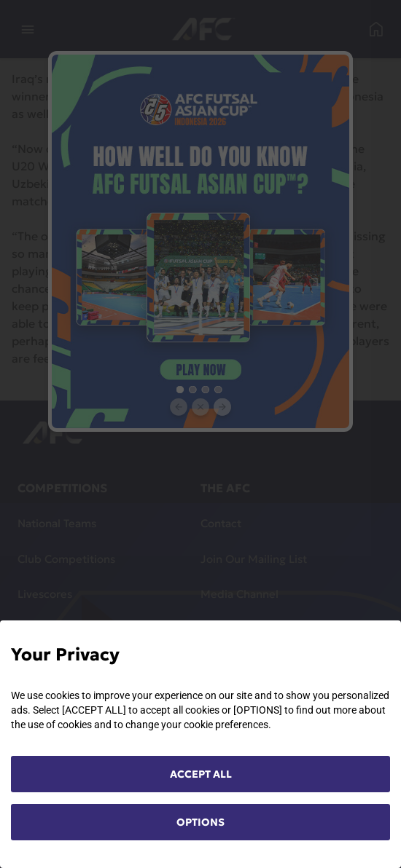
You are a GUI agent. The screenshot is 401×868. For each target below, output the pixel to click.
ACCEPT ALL (201, 774)
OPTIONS (200, 822)
